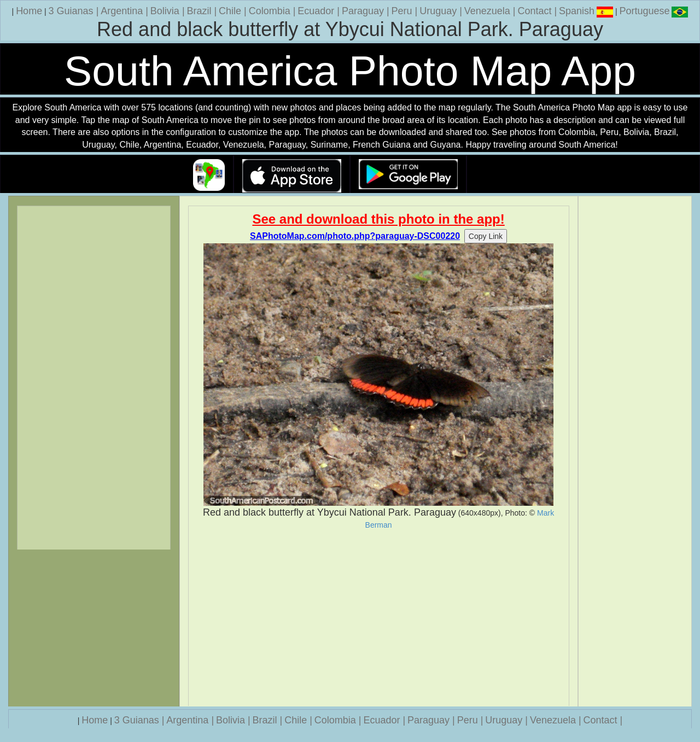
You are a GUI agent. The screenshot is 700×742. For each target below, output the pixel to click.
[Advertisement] (379, 618)
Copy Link (486, 236)
